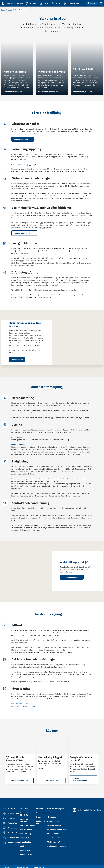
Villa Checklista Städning (20, 704)
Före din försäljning (13, 92)
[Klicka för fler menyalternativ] (101, 3)
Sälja (10, 10)
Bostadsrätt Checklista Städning (23, 706)
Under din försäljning (48, 92)
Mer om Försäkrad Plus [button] (24, 233)
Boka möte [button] (17, 359)
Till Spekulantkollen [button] (72, 577)
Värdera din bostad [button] (23, 139)
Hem (3, 10)
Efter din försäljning (82, 92)
